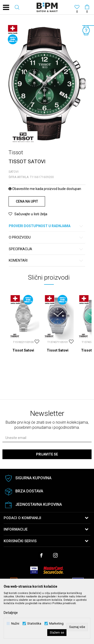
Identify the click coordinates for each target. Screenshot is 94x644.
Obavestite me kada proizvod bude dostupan (45, 189)
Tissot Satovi (23, 350)
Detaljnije (11, 613)
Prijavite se (47, 454)
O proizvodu (46, 237)
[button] (17, 7)
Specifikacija (46, 249)
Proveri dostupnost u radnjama (46, 226)
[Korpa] (87, 3)
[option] (47, 84)
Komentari (46, 261)
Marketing (56, 623)
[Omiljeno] (77, 8)
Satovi (14, 172)
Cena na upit (27, 201)
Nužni (15, 623)
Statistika (34, 623)
